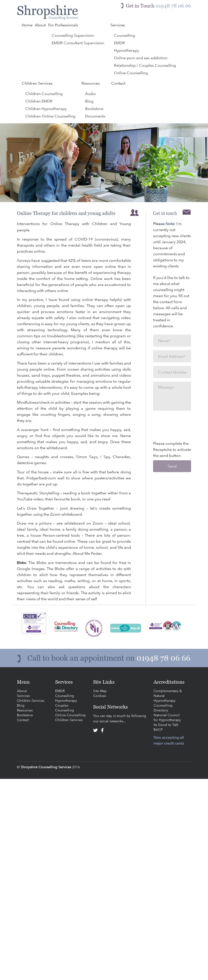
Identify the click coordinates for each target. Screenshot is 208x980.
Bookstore (25, 715)
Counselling (65, 696)
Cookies (100, 696)
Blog (21, 705)
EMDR (60, 691)
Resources (25, 710)
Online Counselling (70, 715)
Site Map (100, 691)
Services (23, 696)
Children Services (31, 701)
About (22, 691)
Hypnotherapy (66, 701)
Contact (23, 720)
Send (172, 466)
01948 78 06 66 (163, 658)
